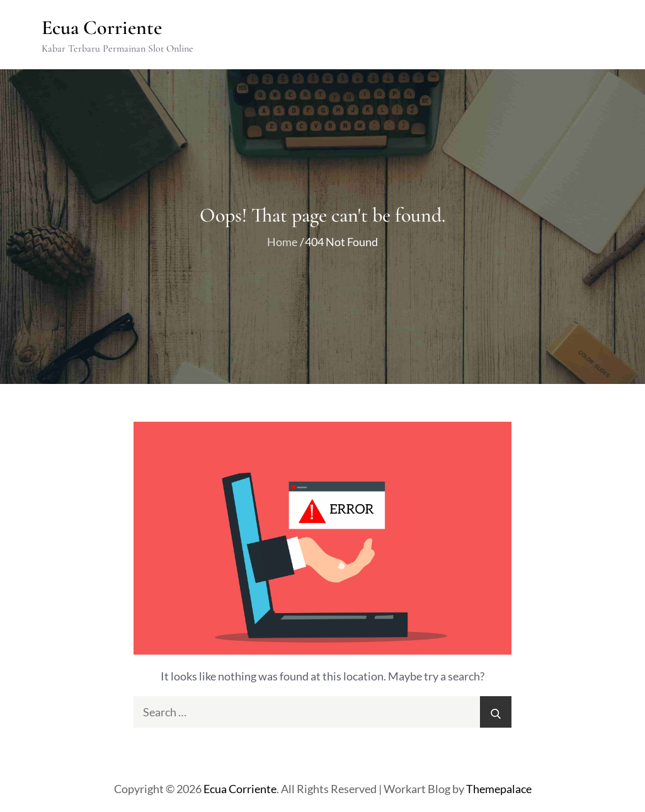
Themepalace (499, 789)
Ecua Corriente (102, 27)
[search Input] (322, 713)
